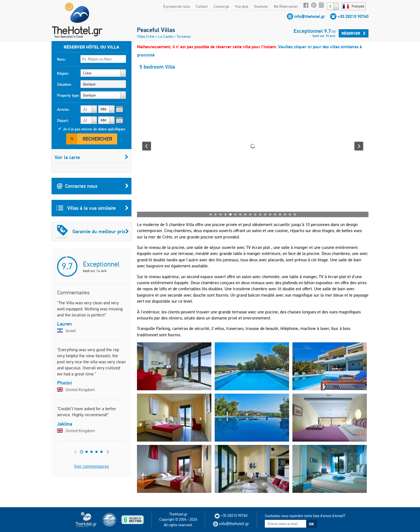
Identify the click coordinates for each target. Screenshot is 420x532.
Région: (63, 73)
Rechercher (97, 139)
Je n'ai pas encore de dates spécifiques (94, 129)
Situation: (64, 84)
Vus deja (242, 6)
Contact (202, 6)
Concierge (221, 6)
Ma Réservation (286, 6)
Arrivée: (63, 109)
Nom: (62, 59)
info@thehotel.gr (310, 16)
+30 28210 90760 (353, 16)
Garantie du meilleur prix (92, 232)
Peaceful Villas (156, 30)
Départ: (63, 120)
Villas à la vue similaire (93, 208)
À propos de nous (177, 6)
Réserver (354, 33)
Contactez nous (93, 186)
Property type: (68, 95)
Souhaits (261, 6)
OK (311, 524)
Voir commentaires (91, 466)
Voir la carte (91, 157)
